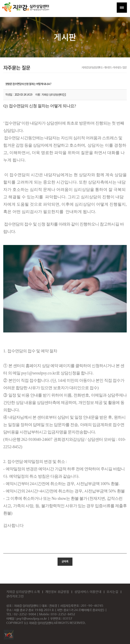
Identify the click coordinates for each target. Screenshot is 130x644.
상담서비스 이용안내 (88, 592)
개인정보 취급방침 (57, 592)
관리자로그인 (15, 596)
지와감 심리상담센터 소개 (23, 592)
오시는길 (113, 592)
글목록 (65, 562)
